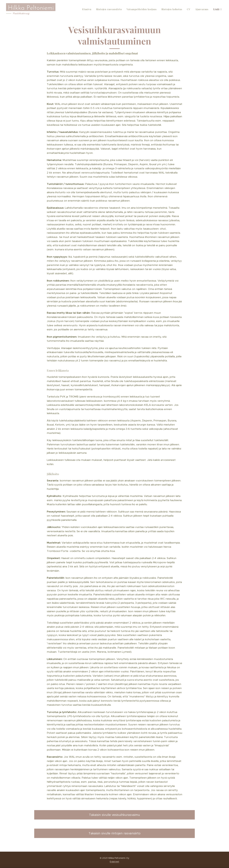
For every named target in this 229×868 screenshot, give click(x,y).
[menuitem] (88, 9)
